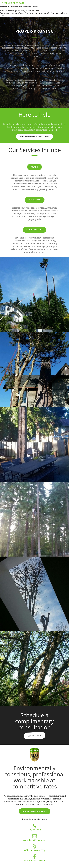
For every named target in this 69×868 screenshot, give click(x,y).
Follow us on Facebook (35, 861)
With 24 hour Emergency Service (35, 137)
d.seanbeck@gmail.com (34, 840)
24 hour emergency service (35, 811)
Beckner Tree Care (13, 3)
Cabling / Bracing (35, 230)
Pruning (34, 167)
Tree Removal (35, 200)
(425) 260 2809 (35, 830)
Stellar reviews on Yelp (35, 850)
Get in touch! (35, 736)
